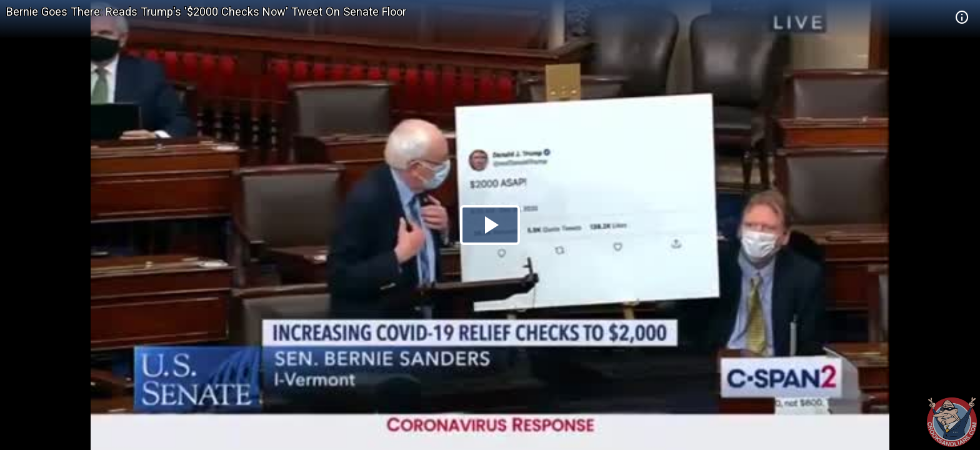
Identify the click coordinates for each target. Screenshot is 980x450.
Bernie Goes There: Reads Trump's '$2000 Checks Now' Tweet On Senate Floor (206, 12)
